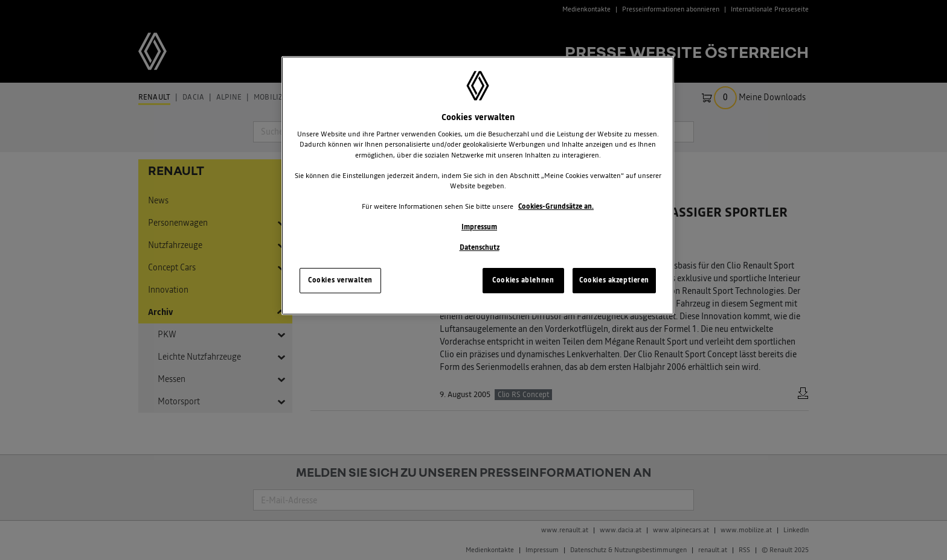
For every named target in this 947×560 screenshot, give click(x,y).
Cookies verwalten (340, 280)
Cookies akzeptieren (614, 280)
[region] (478, 186)
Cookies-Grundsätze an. (556, 206)
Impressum (479, 227)
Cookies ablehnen (523, 280)
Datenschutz (480, 247)
